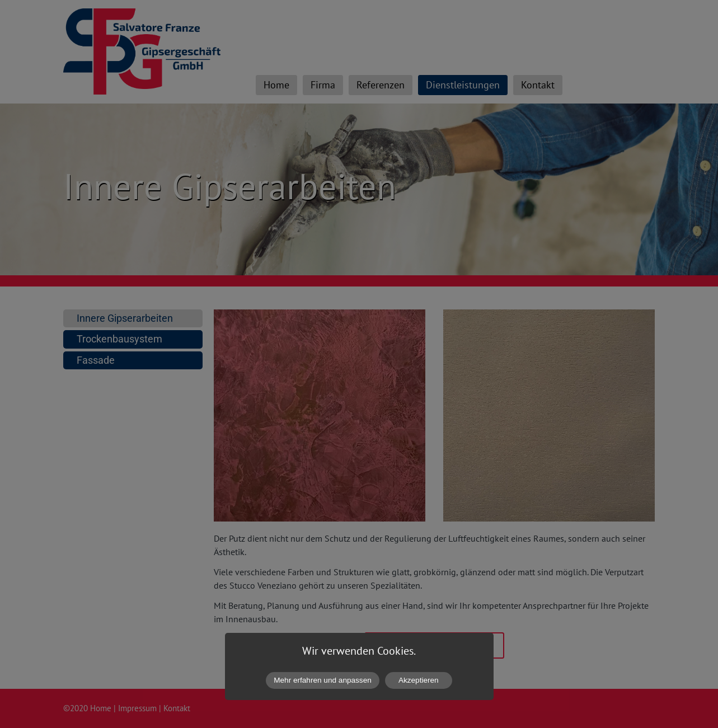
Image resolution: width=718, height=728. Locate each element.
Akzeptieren (419, 680)
